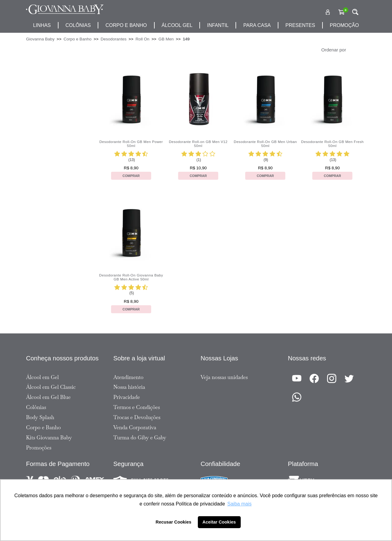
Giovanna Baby (40, 39)
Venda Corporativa (135, 427)
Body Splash (40, 417)
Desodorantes (113, 39)
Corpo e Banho (77, 39)
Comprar (131, 176)
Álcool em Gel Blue (48, 397)
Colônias (78, 25)
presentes (300, 25)
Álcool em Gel (42, 377)
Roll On (143, 39)
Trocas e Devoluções (137, 417)
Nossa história (129, 387)
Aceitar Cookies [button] (219, 522)
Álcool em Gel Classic (51, 387)
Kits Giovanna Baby (49, 438)
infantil (218, 25)
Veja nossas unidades (224, 377)
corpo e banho (126, 25)
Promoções (39, 448)
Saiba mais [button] (239, 504)
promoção (344, 25)
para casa (257, 25)
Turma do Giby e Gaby (140, 438)
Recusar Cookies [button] (173, 522)
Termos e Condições (137, 407)
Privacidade (127, 397)
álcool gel (177, 25)
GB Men (166, 39)
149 (186, 39)
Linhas (42, 25)
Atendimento (128, 377)
